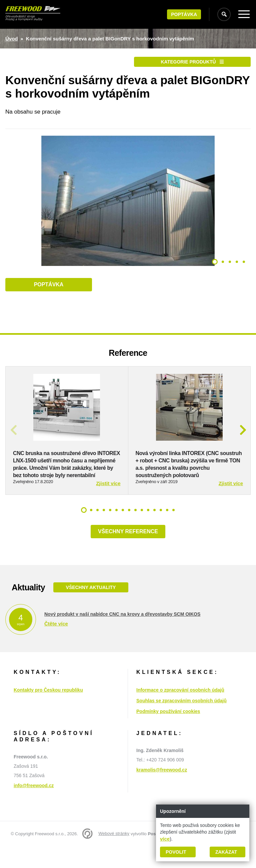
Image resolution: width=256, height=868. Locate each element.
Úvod (12, 39)
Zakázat (226, 852)
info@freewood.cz (34, 808)
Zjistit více (108, 505)
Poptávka (184, 14)
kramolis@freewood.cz (162, 792)
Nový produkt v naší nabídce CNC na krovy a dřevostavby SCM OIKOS (122, 636)
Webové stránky (114, 855)
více (165, 839)
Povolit (176, 852)
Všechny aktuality (91, 609)
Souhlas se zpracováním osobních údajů (181, 723)
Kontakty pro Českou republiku (48, 712)
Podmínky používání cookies (168, 733)
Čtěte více (56, 646)
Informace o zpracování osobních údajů (180, 712)
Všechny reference (128, 553)
